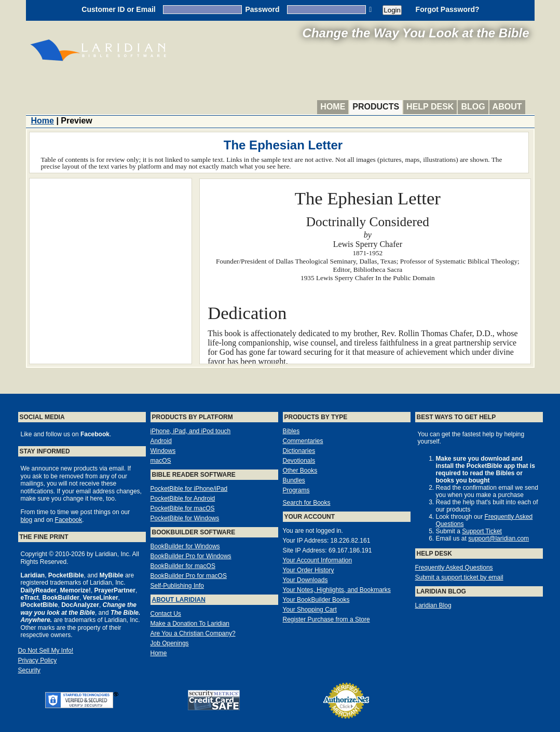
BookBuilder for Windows (185, 546)
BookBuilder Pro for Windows (191, 556)
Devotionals (299, 461)
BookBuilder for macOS (183, 566)
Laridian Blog (433, 605)
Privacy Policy (38, 660)
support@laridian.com (498, 538)
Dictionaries (299, 451)
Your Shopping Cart (310, 610)
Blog (473, 107)
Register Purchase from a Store (326, 619)
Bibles (291, 431)
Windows (163, 451)
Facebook (69, 520)
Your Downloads (305, 580)
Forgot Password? (448, 9)
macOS (161, 461)
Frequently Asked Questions (454, 568)
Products (376, 107)
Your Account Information (318, 560)
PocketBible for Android (183, 499)
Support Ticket (482, 531)
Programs (296, 490)
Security (29, 670)
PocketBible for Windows (185, 518)
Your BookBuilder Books (316, 600)
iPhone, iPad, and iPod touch (191, 431)
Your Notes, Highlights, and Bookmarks (337, 590)
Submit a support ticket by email (459, 577)
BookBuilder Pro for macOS (189, 576)
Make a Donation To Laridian (190, 624)
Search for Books (307, 503)
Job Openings (170, 643)
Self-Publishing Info (177, 586)
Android (161, 441)
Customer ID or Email (118, 9)
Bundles (294, 480)
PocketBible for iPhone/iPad (189, 489)
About (507, 107)
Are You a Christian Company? (193, 633)
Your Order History (309, 570)
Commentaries (303, 441)
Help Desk (430, 107)
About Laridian (179, 600)
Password (262, 9)
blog (27, 520)
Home (333, 107)
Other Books (300, 471)
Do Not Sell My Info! (46, 651)
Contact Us (166, 614)
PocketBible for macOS (183, 508)
